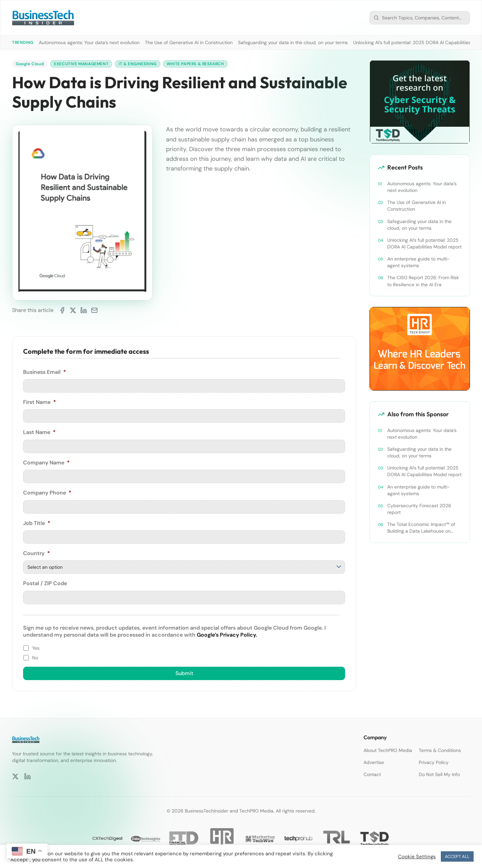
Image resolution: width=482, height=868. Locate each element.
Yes (36, 648)
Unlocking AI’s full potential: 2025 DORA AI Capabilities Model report (424, 243)
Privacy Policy (434, 762)
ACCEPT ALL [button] (457, 856)
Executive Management (81, 64)
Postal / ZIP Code (45, 583)
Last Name (39, 432)
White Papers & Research (195, 64)
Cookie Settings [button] (417, 857)
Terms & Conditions (440, 750)
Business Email (45, 372)
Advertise (374, 762)
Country (36, 553)
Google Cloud (30, 64)
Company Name (46, 463)
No (35, 658)
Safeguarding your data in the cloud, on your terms (293, 42)
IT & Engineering (138, 64)
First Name (39, 402)
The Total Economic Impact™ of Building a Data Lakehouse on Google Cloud (421, 528)
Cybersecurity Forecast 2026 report (419, 509)
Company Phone (47, 493)
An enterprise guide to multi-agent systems (419, 262)
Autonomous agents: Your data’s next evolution (89, 42)
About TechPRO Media (388, 750)
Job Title (37, 523)
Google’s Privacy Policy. (227, 635)
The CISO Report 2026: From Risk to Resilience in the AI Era (423, 281)
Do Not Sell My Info (439, 774)
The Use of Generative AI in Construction (189, 42)
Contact (372, 774)
